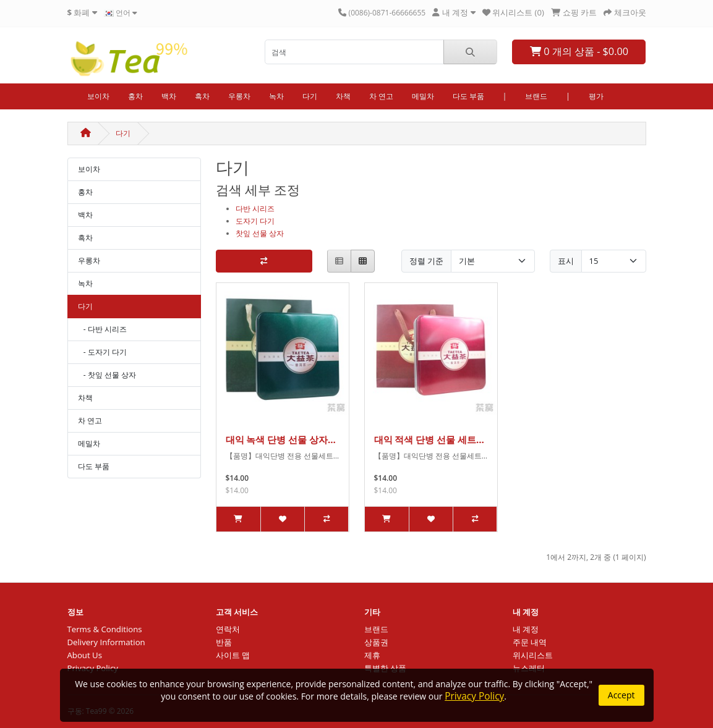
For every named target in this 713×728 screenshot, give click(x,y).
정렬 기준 (426, 261)
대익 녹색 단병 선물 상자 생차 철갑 (277, 439)
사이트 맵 (233, 655)
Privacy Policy (474, 696)
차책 (343, 96)
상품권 (376, 642)
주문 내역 (530, 642)
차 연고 (381, 96)
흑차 (202, 96)
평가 (596, 96)
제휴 (372, 655)
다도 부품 (468, 96)
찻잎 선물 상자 (260, 233)
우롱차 (239, 96)
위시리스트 (533, 655)
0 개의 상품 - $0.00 (579, 51)
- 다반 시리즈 (102, 329)
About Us (85, 655)
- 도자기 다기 (102, 352)
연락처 (228, 629)
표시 (566, 261)
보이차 (98, 96)
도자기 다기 (255, 221)
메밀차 (423, 96)
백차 (169, 96)
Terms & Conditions (105, 629)
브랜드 (536, 96)
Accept (621, 695)
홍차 (135, 96)
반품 (224, 642)
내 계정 (526, 629)
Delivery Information (106, 642)
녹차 (276, 96)
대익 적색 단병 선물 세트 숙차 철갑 (425, 439)
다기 (310, 96)
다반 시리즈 (255, 209)
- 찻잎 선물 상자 (107, 375)
